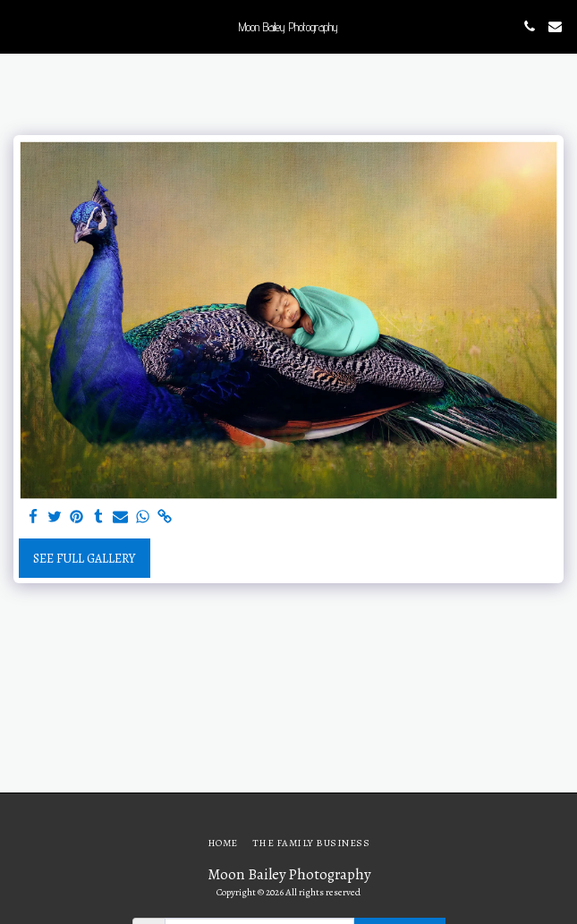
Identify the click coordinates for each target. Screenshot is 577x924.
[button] (20, 25)
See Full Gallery (84, 559)
